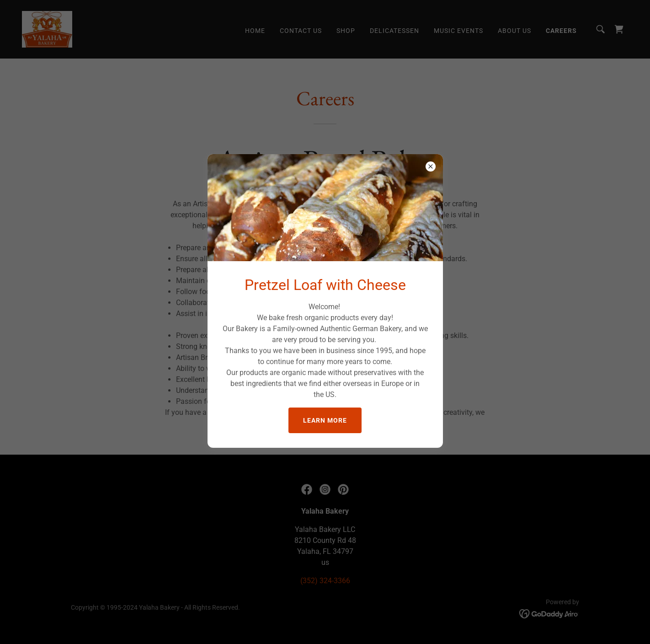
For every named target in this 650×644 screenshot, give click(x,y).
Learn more (325, 420)
